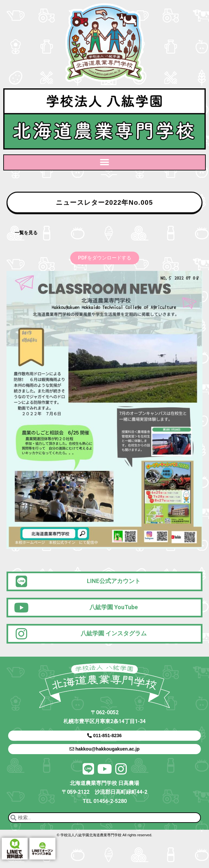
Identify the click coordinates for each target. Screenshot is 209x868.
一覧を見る (26, 233)
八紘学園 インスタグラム (114, 633)
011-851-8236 (104, 735)
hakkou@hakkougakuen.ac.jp (104, 749)
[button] (105, 162)
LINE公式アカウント (114, 581)
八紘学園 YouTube (114, 607)
